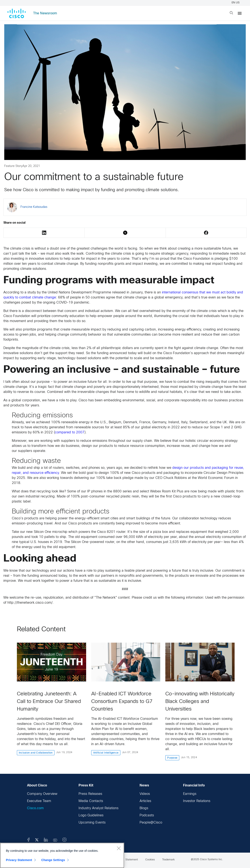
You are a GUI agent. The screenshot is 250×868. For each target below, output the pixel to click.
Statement (132, 860)
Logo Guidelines (91, 815)
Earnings (190, 794)
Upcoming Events (92, 823)
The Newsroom (45, 13)
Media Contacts (91, 801)
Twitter (125, 233)
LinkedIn (44, 233)
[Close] (119, 848)
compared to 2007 (70, 432)
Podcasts (147, 815)
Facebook (206, 233)
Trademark (168, 860)
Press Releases (90, 794)
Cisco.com (35, 808)
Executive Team (39, 801)
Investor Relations (197, 801)
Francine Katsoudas (34, 207)
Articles (145, 801)
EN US (236, 3)
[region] (62, 855)
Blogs (144, 808)
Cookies (150, 860)
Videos (145, 794)
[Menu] (240, 13)
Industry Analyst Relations (99, 808)
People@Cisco (151, 823)
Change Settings (53, 860)
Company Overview (42, 794)
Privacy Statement (19, 860)
